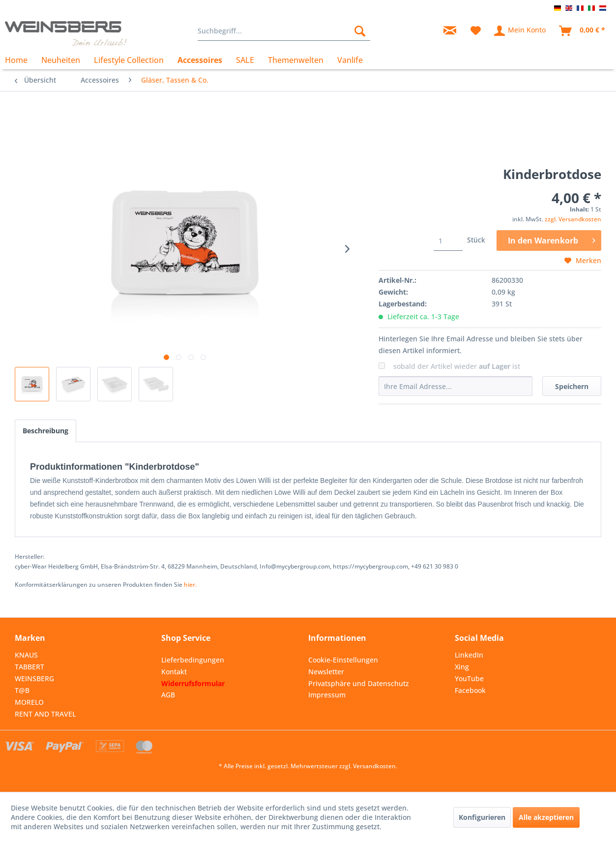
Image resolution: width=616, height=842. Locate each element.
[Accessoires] (200, 60)
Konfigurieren (482, 817)
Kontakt (174, 672)
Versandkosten (374, 766)
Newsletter (326, 672)
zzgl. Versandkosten (573, 219)
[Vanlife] (350, 60)
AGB (168, 695)
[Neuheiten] (61, 60)
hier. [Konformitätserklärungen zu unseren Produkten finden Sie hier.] (190, 585)
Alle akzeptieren (546, 817)
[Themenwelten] (296, 60)
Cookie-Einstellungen (343, 660)
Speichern (572, 386)
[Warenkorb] (583, 31)
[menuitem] (284, 31)
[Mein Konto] (520, 31)
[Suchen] (360, 31)
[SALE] (245, 60)
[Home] (20, 60)
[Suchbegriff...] (284, 31)
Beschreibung (45, 431)
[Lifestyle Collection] (129, 60)
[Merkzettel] (476, 31)
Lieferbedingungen (193, 660)
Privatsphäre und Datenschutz (359, 683)
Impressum (327, 695)
